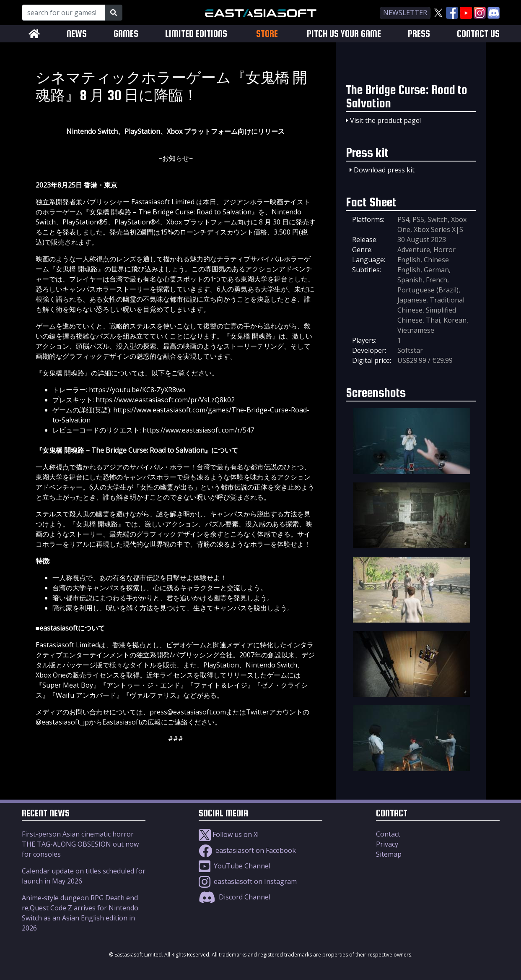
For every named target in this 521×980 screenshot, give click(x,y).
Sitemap (389, 854)
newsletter (405, 13)
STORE (267, 34)
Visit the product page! (385, 120)
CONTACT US (478, 34)
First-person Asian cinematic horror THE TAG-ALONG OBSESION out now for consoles (80, 844)
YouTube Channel (235, 866)
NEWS (77, 34)
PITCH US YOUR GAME (344, 34)
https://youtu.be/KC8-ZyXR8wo (137, 390)
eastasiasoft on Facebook (247, 850)
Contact (388, 834)
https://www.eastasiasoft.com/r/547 (198, 430)
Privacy (387, 844)
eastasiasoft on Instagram (248, 881)
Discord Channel (235, 897)
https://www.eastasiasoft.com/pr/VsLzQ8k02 (165, 400)
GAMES (126, 34)
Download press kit (384, 170)
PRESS (419, 34)
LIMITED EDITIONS (196, 34)
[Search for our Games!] (64, 13)
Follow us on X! (229, 834)
